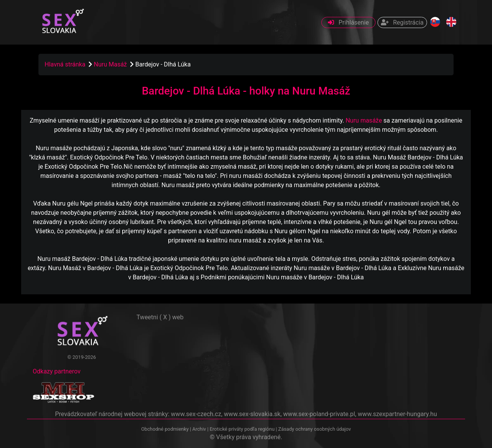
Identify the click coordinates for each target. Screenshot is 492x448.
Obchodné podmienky (165, 429)
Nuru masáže (364, 120)
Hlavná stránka (65, 64)
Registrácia (402, 22)
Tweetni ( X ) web (160, 317)
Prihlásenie (348, 22)
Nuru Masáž (111, 64)
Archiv (199, 429)
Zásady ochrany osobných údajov (315, 429)
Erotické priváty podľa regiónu (242, 429)
